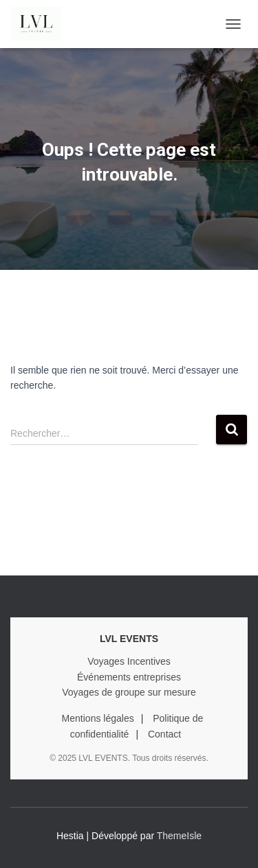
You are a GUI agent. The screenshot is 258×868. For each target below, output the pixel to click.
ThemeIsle (179, 836)
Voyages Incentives (129, 661)
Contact (164, 734)
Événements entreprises (129, 677)
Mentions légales (98, 718)
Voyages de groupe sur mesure (129, 692)
